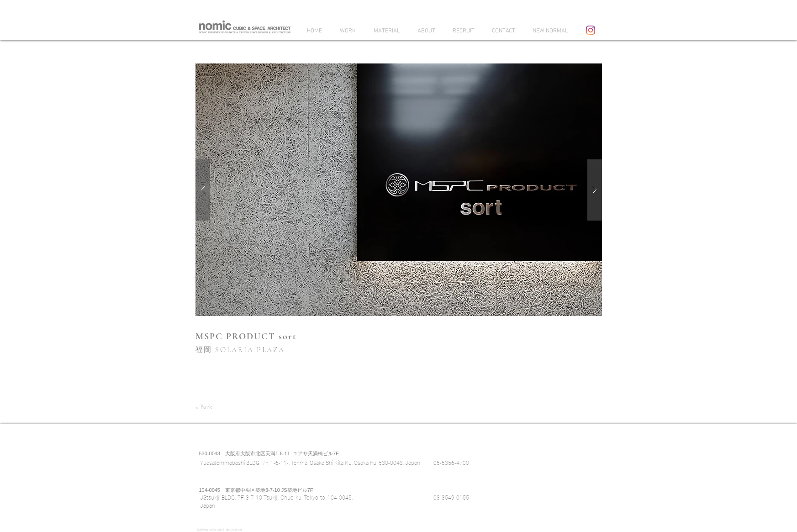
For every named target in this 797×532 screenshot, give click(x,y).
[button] (399, 190)
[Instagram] (591, 30)
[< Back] (204, 407)
